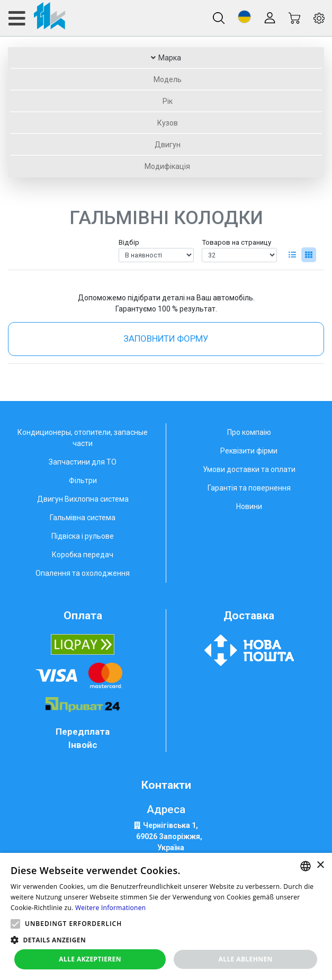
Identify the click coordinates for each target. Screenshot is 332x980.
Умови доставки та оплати (249, 469)
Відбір (129, 242)
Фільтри (83, 480)
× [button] (320, 865)
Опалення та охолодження (83, 573)
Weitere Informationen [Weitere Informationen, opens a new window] (111, 908)
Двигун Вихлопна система (83, 499)
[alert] (166, 916)
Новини (249, 506)
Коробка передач (83, 555)
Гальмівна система (83, 518)
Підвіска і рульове (83, 536)
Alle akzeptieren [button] (90, 959)
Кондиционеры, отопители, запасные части (83, 438)
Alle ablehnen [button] (246, 959)
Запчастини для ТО (83, 462)
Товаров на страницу (236, 242)
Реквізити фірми (249, 451)
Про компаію (249, 432)
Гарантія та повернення (249, 488)
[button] (244, 17)
